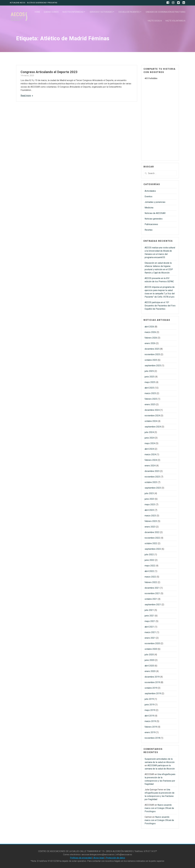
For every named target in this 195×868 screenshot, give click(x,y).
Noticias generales (154, 219)
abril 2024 (149, 449)
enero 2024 (150, 466)
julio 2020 (149, 655)
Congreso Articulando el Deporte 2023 (49, 72)
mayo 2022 (150, 566)
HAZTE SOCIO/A (155, 21)
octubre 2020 (151, 649)
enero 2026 (150, 343)
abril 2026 (149, 327)
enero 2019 (150, 732)
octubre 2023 (151, 482)
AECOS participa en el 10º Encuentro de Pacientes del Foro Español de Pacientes (160, 306)
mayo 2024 (150, 443)
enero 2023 (150, 527)
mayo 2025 (150, 382)
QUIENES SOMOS (51, 12)
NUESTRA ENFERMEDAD (73, 12)
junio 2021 (149, 616)
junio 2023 (149, 499)
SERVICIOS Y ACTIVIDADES (101, 12)
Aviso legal (99, 858)
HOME (37, 12)
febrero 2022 (151, 582)
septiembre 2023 (153, 488)
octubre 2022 (151, 543)
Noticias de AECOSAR (155, 213)
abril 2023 (149, 510)
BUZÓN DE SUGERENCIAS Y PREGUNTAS (42, 3)
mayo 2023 (150, 504)
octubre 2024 (151, 421)
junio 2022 (149, 560)
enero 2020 (150, 671)
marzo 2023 (150, 516)
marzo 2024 (150, 454)
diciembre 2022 (152, 532)
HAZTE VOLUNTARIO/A (175, 21)
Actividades (150, 191)
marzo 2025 (150, 393)
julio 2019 (149, 699)
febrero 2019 (151, 727)
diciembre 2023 (152, 471)
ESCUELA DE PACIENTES (129, 12)
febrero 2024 (151, 460)
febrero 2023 (151, 521)
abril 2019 (149, 716)
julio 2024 (149, 432)
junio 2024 (149, 438)
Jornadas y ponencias (155, 202)
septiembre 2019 (153, 693)
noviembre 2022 (152, 538)
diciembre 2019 (152, 677)
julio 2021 (149, 610)
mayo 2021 (150, 621)
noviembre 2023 (152, 477)
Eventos (148, 196)
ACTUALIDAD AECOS (17, 3)
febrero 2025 (151, 399)
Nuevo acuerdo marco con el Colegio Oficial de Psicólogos (159, 808)
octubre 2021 (151, 599)
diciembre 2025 (152, 349)
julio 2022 (149, 555)
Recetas (149, 230)
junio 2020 (149, 660)
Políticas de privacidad (81, 858)
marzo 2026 (150, 332)
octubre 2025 (151, 360)
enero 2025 (150, 404)
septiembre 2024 (153, 427)
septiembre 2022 (153, 549)
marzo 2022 (150, 577)
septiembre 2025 (153, 366)
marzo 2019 (150, 721)
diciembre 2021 (152, 588)
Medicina (149, 208)
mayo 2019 (150, 710)
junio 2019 (149, 705)
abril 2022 (149, 571)
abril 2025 (149, 388)
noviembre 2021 (152, 593)
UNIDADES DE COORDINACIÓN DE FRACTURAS (166, 12)
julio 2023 (149, 493)
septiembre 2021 (153, 605)
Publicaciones (151, 224)
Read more (26, 96)
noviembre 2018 (152, 738)
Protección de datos (115, 858)
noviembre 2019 (152, 682)
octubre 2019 (151, 688)
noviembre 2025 (152, 354)
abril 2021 (149, 627)
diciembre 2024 (152, 410)
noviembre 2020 (152, 643)
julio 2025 (149, 371)
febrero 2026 (151, 338)
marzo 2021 (150, 632)
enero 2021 (150, 638)
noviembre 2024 (152, 416)
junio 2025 (149, 377)
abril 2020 (149, 666)
